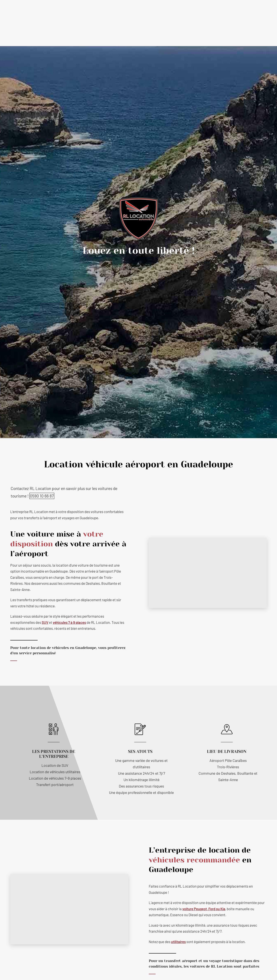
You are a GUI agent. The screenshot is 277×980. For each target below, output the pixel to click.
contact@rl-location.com (121, 13)
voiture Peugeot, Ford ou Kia (204, 909)
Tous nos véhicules (126, 32)
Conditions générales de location (168, 32)
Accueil (74, 32)
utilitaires (178, 942)
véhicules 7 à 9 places (69, 622)
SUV (45, 622)
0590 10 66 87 (168, 13)
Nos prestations (95, 32)
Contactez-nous (208, 32)
